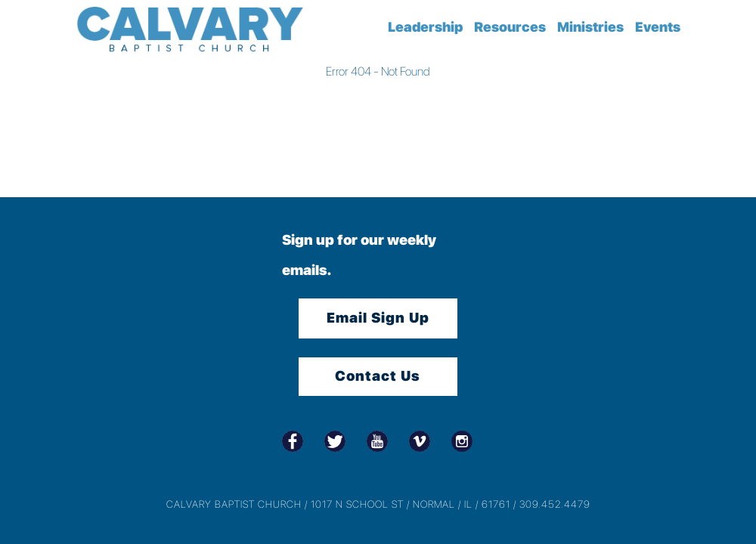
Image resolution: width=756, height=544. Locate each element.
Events (658, 27)
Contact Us (378, 376)
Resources (510, 27)
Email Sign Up (378, 318)
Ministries (590, 27)
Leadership (425, 27)
